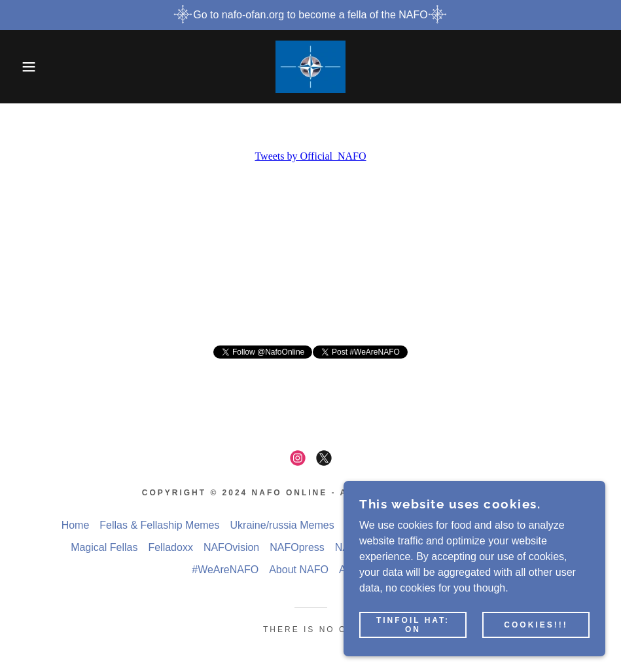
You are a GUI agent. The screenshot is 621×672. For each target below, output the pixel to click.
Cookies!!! (536, 625)
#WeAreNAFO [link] (225, 570)
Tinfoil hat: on (413, 625)
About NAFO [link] (299, 570)
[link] (310, 67)
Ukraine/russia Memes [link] (282, 525)
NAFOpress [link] (297, 547)
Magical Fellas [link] (104, 547)
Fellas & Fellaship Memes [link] (159, 525)
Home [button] (76, 525)
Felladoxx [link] (170, 547)
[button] (31, 67)
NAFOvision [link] (231, 547)
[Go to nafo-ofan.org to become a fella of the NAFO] (310, 15)
